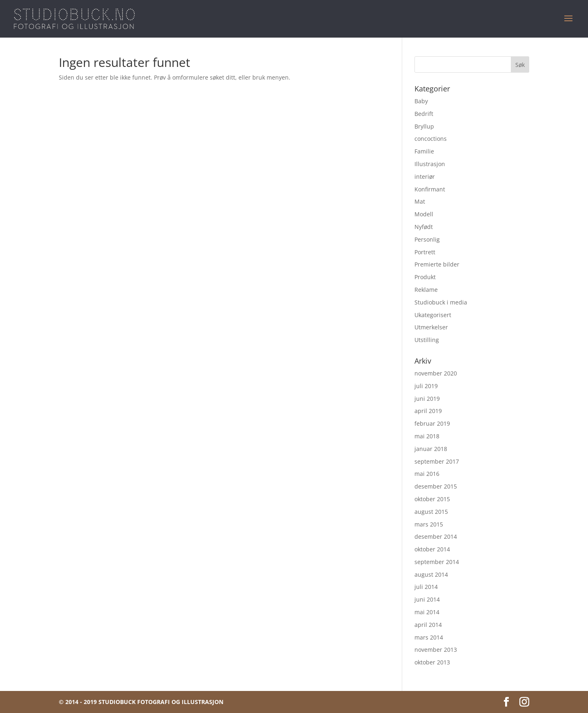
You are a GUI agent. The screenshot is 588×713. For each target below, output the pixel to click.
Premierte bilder (437, 264)
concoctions (431, 139)
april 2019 (428, 411)
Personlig (427, 239)
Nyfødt (424, 227)
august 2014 (431, 574)
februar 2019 (432, 423)
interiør (425, 177)
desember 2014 (436, 536)
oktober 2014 (432, 549)
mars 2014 (429, 637)
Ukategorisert (433, 315)
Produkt (425, 277)
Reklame (426, 290)
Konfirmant (430, 189)
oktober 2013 (432, 662)
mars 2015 (429, 524)
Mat (420, 201)
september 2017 (437, 461)
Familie (424, 151)
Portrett (425, 252)
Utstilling (427, 340)
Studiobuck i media (441, 302)
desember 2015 (436, 486)
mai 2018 (427, 436)
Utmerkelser (431, 327)
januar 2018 (431, 449)
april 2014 (428, 625)
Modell (424, 214)
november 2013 (436, 650)
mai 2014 (427, 612)
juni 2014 (427, 599)
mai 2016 (427, 474)
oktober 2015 (432, 499)
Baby (421, 101)
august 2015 (431, 512)
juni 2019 (427, 399)
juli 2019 (426, 386)
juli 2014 (426, 587)
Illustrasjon (430, 164)
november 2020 (436, 373)
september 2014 (437, 562)
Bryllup (424, 126)
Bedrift (424, 114)
